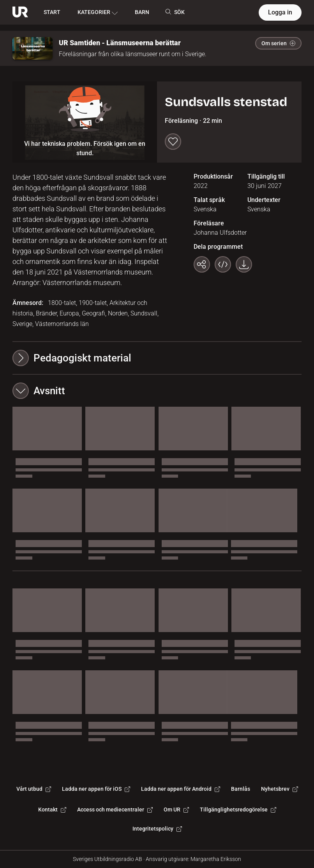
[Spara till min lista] (173, 142)
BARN (142, 12)
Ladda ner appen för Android (181, 789)
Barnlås (241, 789)
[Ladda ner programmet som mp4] (244, 264)
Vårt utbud (34, 789)
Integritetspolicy (157, 829)
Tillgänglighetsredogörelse (238, 810)
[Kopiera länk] (202, 264)
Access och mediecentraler (115, 810)
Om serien (278, 43)
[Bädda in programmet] (223, 264)
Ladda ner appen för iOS (96, 789)
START (52, 12)
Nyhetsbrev (280, 789)
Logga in (280, 12)
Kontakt (52, 810)
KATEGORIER (98, 12)
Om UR (176, 810)
